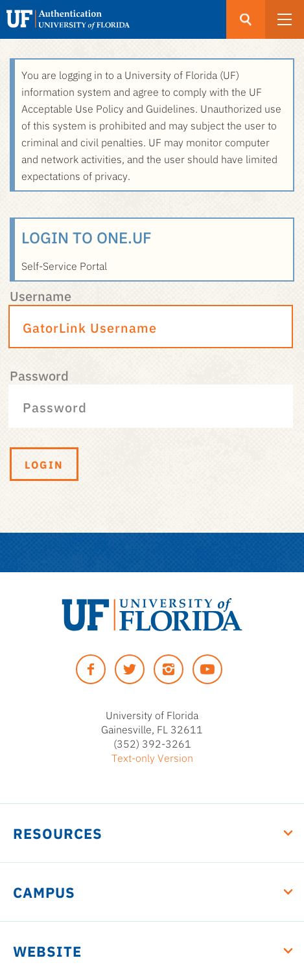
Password (39, 375)
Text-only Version (152, 757)
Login (44, 464)
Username (41, 295)
